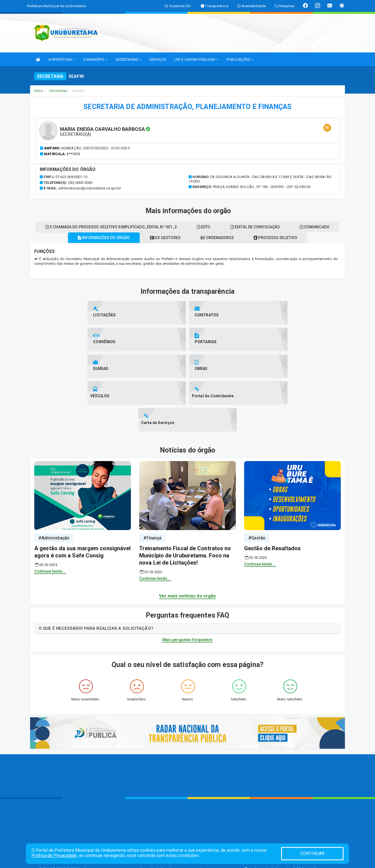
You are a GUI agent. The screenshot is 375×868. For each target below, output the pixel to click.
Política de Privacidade (54, 855)
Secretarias (58, 91)
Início (39, 91)
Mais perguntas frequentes (188, 597)
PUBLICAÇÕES (240, 59)
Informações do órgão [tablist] (99, 248)
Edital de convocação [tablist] (283, 237)
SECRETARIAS (128, 59)
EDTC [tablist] (229, 237)
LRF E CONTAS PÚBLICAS (196, 59)
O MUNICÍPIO (95, 59)
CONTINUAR (312, 854)
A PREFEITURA (62, 59)
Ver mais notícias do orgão (188, 553)
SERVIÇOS (158, 59)
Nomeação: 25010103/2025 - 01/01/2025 (95, 148)
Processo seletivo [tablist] (280, 248)
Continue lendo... (50, 528)
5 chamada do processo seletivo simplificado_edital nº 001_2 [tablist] (133, 237)
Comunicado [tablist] (187, 227)
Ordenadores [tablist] (219, 248)
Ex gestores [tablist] (164, 248)
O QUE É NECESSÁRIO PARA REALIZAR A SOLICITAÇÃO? (96, 585)
